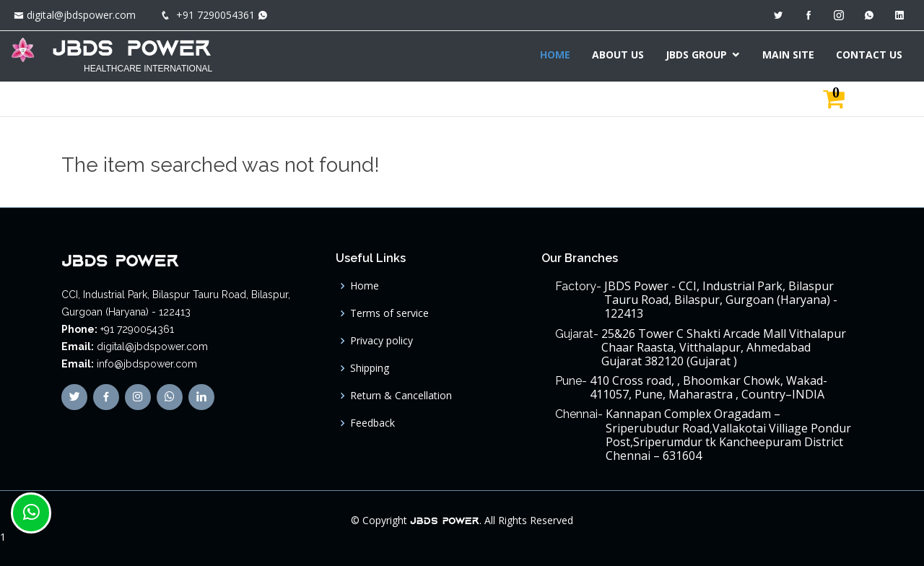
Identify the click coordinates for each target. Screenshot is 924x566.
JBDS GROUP (696, 55)
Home (365, 286)
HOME (555, 55)
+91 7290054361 (215, 15)
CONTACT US (869, 55)
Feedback (372, 423)
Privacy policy (382, 341)
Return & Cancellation (401, 396)
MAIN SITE (788, 55)
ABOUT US (618, 55)
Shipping (370, 368)
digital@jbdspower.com (81, 15)
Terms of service (389, 313)
